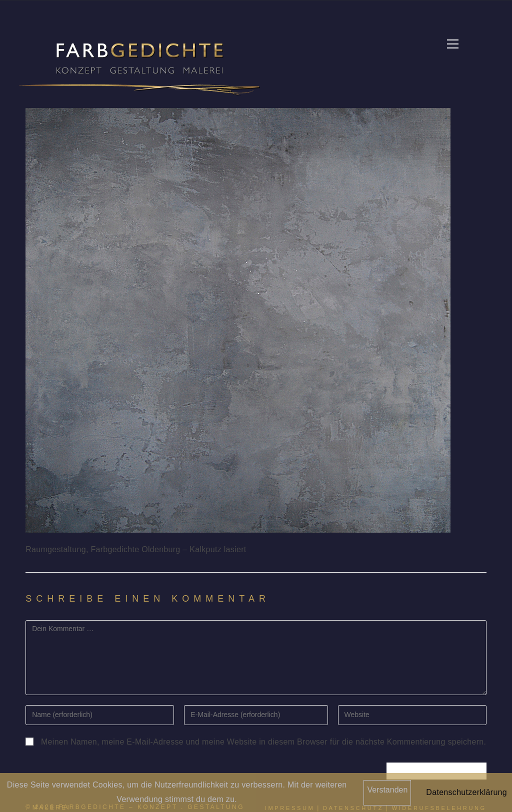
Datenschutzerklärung (466, 792)
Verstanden (387, 790)
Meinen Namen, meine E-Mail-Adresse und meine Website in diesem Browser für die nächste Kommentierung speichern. (263, 742)
